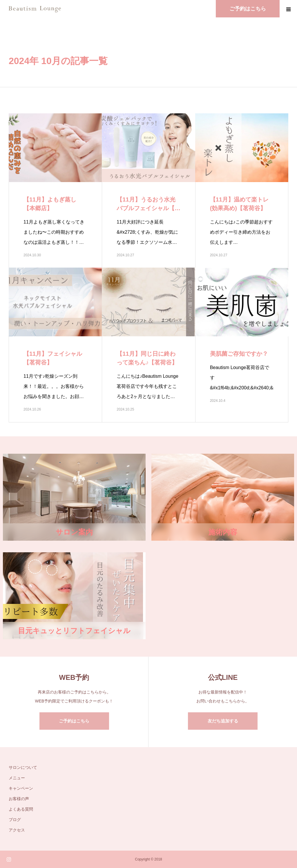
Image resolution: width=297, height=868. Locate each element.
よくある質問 (21, 809)
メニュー (17, 778)
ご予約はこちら (74, 721)
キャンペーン (21, 788)
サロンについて (23, 767)
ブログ (15, 820)
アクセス (17, 830)
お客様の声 (19, 799)
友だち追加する (223, 721)
